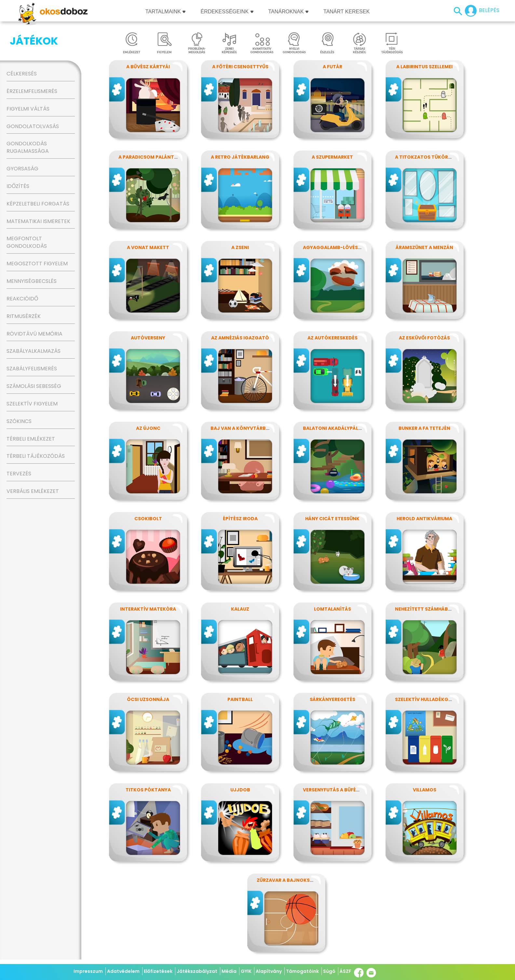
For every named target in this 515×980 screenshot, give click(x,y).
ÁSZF (346, 971)
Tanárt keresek (346, 12)
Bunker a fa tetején (424, 428)
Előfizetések (158, 971)
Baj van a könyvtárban (242, 428)
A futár (332, 67)
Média (229, 971)
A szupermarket (332, 157)
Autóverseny (148, 338)
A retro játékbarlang (240, 157)
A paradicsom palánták (149, 157)
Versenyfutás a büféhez (334, 790)
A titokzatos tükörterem (429, 157)
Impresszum (88, 971)
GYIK (246, 971)
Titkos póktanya (148, 790)
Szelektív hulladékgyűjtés (431, 699)
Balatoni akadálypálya (334, 428)
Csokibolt (148, 519)
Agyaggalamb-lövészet (335, 247)
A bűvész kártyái (148, 67)
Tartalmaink (166, 12)
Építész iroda (240, 519)
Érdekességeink (227, 12)
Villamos (425, 790)
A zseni (240, 247)
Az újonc (148, 428)
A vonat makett (148, 247)
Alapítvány (269, 971)
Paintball (240, 699)
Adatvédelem (123, 971)
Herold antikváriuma (424, 519)
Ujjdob (240, 790)
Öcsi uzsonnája (148, 699)
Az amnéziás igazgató (240, 338)
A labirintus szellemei (424, 67)
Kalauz (240, 609)
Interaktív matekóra (148, 609)
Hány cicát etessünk (332, 519)
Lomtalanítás (332, 609)
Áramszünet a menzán (424, 247)
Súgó (329, 971)
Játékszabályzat (197, 971)
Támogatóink (302, 971)
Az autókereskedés (332, 338)
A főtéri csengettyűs (240, 67)
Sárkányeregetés (332, 699)
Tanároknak (289, 12)
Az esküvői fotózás (424, 338)
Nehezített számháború (427, 609)
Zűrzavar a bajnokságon (291, 880)
